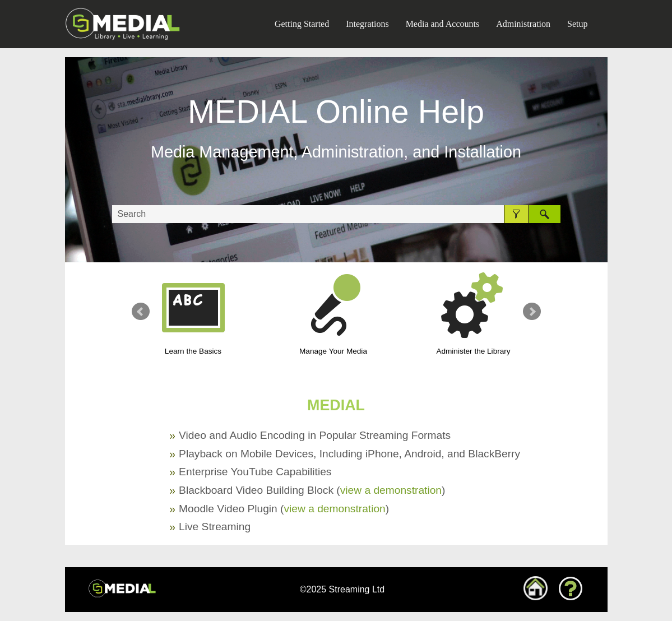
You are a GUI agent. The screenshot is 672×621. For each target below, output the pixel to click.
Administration (523, 24)
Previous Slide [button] (141, 312)
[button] (516, 214)
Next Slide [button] (532, 312)
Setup (577, 24)
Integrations (367, 24)
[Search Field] (336, 214)
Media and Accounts (443, 24)
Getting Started (302, 24)
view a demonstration (391, 490)
